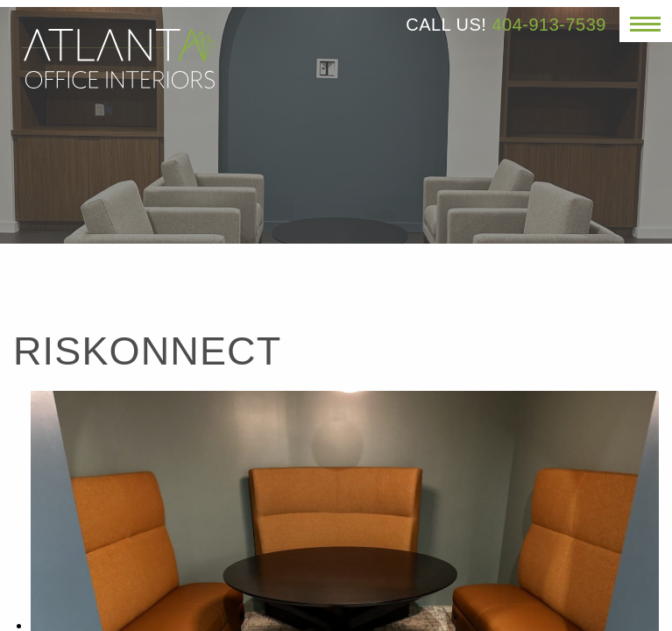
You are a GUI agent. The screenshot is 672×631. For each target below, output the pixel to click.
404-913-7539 (549, 25)
